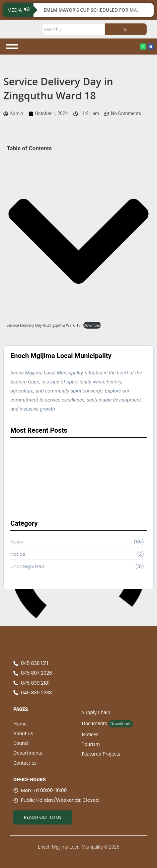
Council (21, 743)
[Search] (73, 29)
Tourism (91, 744)
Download (92, 325)
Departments (28, 753)
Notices (90, 734)
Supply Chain (96, 712)
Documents (95, 723)
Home (20, 724)
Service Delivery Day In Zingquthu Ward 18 (44, 325)
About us (23, 733)
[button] (78, 243)
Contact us (25, 763)
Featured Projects (101, 754)
